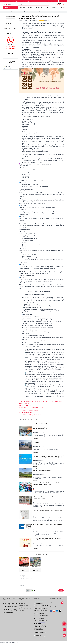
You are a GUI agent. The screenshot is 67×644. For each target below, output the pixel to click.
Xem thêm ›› (36, 438)
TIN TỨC (11, 12)
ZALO (64, 624)
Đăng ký (61, 1)
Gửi (61, 590)
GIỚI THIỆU (31, 8)
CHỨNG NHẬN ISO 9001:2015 (36, 570)
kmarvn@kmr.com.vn (29, 1)
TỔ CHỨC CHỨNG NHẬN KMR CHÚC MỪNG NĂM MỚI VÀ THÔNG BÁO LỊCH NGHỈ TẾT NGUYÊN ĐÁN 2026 (48, 539)
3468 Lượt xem (34, 20)
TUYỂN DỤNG (62, 8)
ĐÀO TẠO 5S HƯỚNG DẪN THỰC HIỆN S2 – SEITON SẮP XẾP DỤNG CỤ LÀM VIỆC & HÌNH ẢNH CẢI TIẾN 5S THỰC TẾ (48, 484)
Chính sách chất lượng (23, 605)
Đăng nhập (55, 1)
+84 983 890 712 (20, 1)
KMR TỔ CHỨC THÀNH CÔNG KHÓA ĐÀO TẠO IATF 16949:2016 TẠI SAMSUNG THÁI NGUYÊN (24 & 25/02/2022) (48, 470)
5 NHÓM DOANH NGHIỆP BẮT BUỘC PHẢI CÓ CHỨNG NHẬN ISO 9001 (47, 511)
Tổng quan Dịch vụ (23, 607)
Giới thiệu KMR (22, 603)
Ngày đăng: (22, 20)
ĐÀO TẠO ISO (7, 26)
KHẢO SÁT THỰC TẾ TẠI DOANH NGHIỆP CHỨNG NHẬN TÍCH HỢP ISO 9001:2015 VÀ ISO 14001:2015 (48, 498)
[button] (49, 1)
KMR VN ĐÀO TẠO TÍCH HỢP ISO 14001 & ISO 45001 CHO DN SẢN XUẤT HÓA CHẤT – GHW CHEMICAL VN (48, 428)
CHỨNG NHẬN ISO (8, 24)
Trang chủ (5, 12)
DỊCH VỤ (39, 8)
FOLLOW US (53, 606)
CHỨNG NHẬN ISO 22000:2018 (24, 570)
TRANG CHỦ (22, 8)
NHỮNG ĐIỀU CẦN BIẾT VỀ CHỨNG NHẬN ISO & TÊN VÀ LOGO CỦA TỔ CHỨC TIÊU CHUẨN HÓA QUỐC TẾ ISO (48, 525)
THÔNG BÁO (53, 8)
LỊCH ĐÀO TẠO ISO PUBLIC (10, 29)
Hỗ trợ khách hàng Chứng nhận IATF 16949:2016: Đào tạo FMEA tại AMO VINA (48, 442)
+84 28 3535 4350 (11, 1)
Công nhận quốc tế (8, 21)
